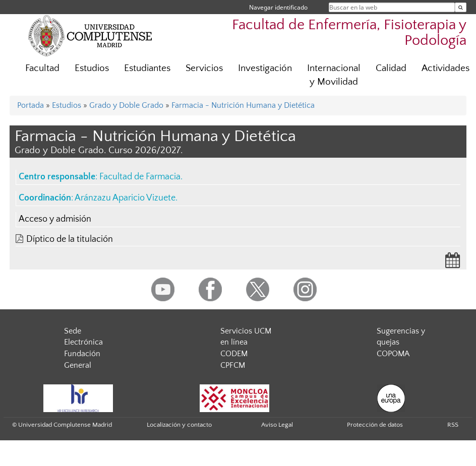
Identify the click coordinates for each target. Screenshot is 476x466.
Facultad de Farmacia (140, 177)
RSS (453, 425)
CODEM (234, 354)
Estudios (92, 68)
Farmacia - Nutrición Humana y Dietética (243, 105)
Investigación (265, 68)
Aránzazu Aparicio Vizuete (125, 198)
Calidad (391, 68)
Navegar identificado (278, 7)
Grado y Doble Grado (126, 105)
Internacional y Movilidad (334, 75)
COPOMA (393, 354)
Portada (31, 105)
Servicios (204, 68)
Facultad (42, 68)
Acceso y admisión (55, 219)
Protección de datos (375, 425)
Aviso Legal (277, 425)
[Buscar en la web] (461, 7)
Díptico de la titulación (70, 239)
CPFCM (233, 365)
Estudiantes (147, 68)
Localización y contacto (179, 425)
